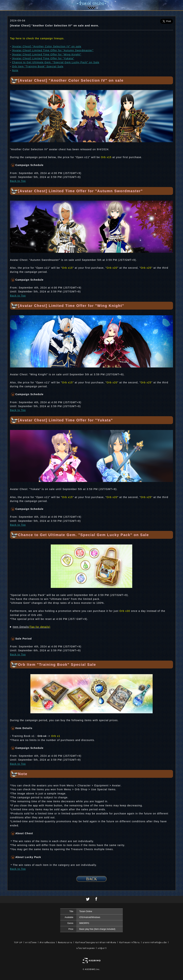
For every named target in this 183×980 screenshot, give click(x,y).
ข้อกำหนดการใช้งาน (129, 942)
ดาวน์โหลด (31, 942)
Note (15, 70)
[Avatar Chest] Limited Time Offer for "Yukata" (43, 58)
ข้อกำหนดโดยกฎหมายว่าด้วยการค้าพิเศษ (96, 942)
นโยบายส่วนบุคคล (85, 948)
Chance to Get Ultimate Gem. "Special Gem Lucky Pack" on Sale (56, 62)
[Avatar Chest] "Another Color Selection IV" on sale (47, 46)
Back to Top (18, 181)
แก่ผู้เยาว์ (102, 948)
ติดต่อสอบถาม (65, 942)
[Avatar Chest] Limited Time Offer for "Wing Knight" (47, 54)
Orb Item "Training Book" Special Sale (38, 66)
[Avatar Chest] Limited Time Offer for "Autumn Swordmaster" (53, 50)
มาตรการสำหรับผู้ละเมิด (155, 942)
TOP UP (18, 942)
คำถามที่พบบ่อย (47, 942)
